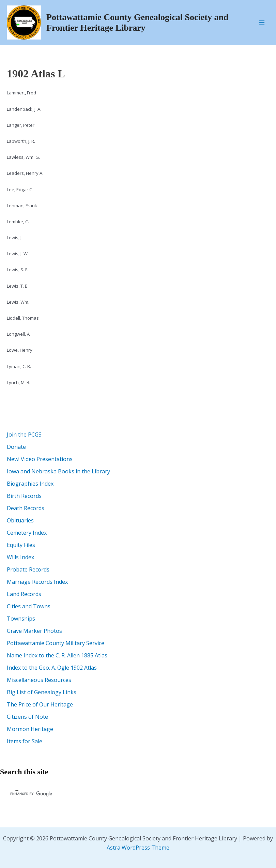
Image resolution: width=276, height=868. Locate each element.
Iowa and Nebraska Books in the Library (58, 471)
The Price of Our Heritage (40, 704)
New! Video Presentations (40, 459)
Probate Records (28, 569)
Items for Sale (25, 741)
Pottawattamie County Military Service (56, 643)
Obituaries (20, 520)
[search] (57, 794)
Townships (21, 619)
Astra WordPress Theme (138, 848)
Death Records (26, 508)
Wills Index (20, 557)
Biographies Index (30, 484)
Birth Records (24, 496)
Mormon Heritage (30, 729)
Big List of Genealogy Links (42, 692)
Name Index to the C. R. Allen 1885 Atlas (57, 655)
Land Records (24, 594)
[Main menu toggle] (262, 22)
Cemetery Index (27, 533)
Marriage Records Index (37, 582)
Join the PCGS (24, 435)
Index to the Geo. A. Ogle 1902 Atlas (52, 668)
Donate (16, 447)
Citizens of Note (27, 717)
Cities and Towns (29, 606)
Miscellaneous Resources (39, 680)
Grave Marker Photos (34, 631)
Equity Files (21, 545)
